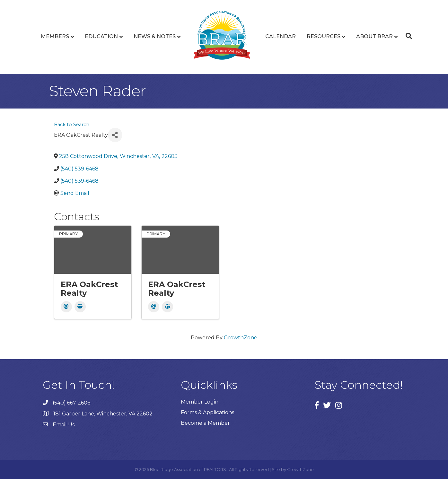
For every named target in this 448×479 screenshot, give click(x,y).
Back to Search (72, 125)
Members (55, 36)
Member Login (200, 402)
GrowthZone (241, 338)
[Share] (115, 135)
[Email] (66, 307)
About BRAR (374, 36)
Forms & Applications (207, 412)
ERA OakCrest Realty (89, 288)
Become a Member (205, 423)
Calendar (281, 36)
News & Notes (155, 36)
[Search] (407, 36)
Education (101, 36)
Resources (324, 36)
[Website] (80, 307)
